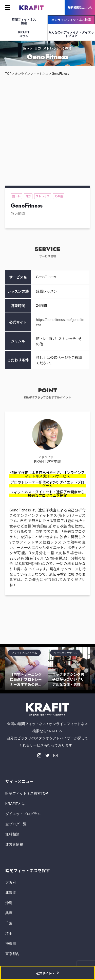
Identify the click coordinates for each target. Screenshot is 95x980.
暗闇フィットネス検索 (24, 21)
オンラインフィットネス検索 (71, 20)
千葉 (9, 923)
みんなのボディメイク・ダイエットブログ (71, 34)
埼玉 (9, 933)
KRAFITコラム (24, 34)
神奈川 (11, 944)
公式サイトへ (45, 973)
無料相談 (12, 834)
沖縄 (9, 903)
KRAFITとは (15, 804)
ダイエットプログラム (23, 814)
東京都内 (12, 954)
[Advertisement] (48, 133)
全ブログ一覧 (16, 824)
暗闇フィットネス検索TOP (27, 793)
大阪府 (11, 882)
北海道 (11, 893)
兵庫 (9, 913)
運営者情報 (14, 844)
